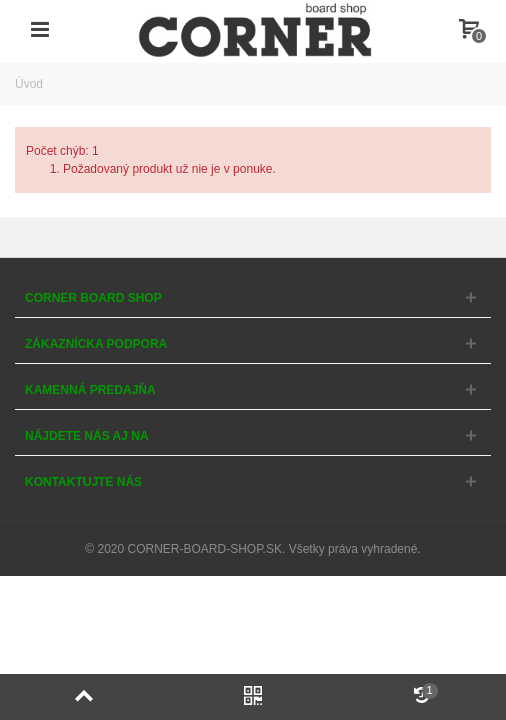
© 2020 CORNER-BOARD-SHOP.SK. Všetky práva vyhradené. (252, 549)
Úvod (29, 84)
